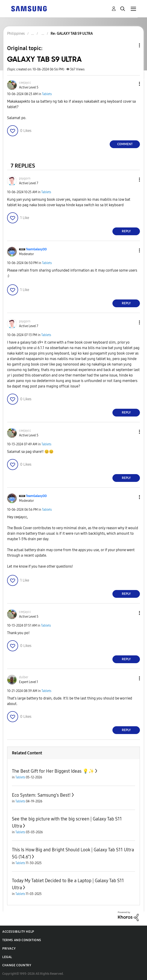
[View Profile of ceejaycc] (25, 83)
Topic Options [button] (132, 45)
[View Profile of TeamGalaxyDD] (36, 249)
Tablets (47, 94)
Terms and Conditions (22, 940)
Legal (7, 957)
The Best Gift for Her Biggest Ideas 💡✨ (53, 771)
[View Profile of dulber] (24, 677)
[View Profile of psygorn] (25, 178)
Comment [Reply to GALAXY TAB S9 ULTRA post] (125, 144)
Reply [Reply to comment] (126, 231)
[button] (132, 84)
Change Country (17, 965)
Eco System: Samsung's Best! (41, 795)
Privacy (9, 949)
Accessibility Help (18, 932)
